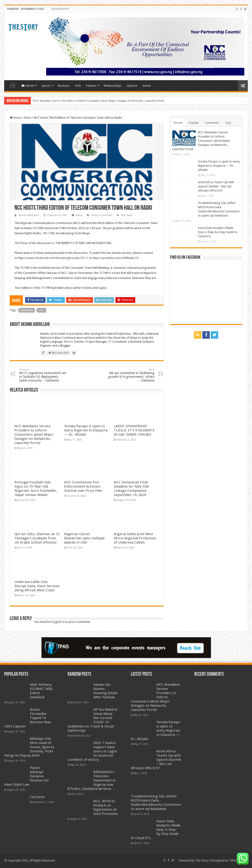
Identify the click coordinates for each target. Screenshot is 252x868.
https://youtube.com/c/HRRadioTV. (116, 258)
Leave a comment (102, 215)
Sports (46, 86)
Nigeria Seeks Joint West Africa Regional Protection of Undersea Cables (135, 538)
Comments (212, 123)
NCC (42, 310)
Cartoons (37, 797)
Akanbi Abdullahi (29, 215)
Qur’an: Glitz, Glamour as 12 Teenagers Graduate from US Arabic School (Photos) (37, 538)
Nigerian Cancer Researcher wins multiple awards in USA (84, 538)
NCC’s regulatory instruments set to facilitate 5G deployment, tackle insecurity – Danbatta (43, 375)
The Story (202, 860)
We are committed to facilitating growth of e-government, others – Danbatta (130, 375)
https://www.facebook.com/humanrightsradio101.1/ (53, 258)
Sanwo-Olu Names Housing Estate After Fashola (105, 691)
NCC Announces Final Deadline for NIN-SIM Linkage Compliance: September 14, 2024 (131, 489)
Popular (194, 123)
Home (13, 85)
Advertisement (60, 9)
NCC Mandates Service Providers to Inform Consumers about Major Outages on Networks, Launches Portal (98, 101)
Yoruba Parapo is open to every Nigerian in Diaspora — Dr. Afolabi (86, 430)
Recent (178, 123)
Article (147, 86)
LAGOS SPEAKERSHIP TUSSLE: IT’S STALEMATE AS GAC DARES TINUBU (134, 430)
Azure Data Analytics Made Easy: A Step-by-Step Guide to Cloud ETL (218, 232)
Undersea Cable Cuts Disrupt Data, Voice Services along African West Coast (37, 586)
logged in (58, 622)
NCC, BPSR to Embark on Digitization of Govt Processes (105, 807)
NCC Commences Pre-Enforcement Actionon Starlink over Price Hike (83, 486)
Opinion (132, 86)
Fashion (91, 86)
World (28, 86)
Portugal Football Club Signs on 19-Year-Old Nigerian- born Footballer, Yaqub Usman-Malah (36, 489)
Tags (228, 123)
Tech (78, 86)
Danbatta (27, 310)
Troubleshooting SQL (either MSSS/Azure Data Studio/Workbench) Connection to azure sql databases (156, 803)
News (28, 118)
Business (64, 86)
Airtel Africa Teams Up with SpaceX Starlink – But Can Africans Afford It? (216, 186)
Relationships (113, 86)
